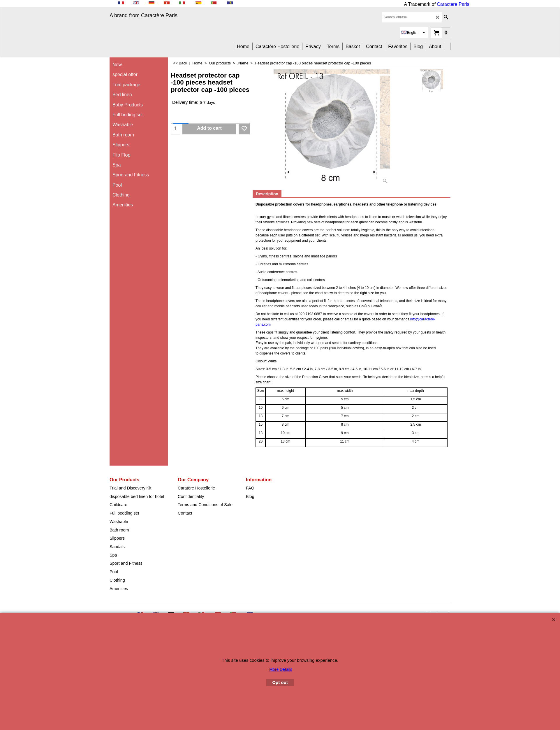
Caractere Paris (453, 4)
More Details (281, 669)
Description (267, 194)
